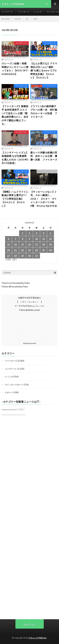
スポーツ (9, 392)
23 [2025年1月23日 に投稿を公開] (29, 250)
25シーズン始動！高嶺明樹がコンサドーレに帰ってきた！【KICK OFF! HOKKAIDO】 (15, 69)
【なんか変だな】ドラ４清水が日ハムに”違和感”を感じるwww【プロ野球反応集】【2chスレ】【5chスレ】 (44, 70)
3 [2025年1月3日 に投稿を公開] (37, 233)
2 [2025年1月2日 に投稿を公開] (29, 233)
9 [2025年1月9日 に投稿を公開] (29, 239)
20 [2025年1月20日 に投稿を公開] (8, 250)
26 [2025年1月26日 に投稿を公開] (51, 250)
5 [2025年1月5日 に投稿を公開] (51, 233)
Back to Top (29, 625)
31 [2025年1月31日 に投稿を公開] (37, 256)
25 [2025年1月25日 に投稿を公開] (44, 250)
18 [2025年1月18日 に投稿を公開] (44, 244)
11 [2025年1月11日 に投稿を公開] (44, 239)
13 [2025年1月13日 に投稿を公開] (8, 244)
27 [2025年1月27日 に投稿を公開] (8, 256)
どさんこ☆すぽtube (37, 638)
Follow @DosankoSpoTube (15, 287)
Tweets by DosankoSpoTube (16, 283)
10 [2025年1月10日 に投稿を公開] (37, 239)
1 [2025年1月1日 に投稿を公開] (22, 233)
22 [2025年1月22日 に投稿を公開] (22, 250)
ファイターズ (23, 12)
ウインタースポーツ (47, 171)
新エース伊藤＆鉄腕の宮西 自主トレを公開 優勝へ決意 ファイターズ (44, 156)
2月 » (15, 260)
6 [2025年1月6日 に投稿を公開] (8, 239)
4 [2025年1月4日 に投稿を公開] (44, 233)
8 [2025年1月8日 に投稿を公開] (22, 239)
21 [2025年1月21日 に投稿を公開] (15, 250)
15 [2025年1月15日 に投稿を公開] (22, 244)
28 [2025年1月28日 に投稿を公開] (15, 256)
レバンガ (38, 12)
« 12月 (8, 260)
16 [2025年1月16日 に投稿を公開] (29, 244)
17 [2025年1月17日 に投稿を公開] (37, 244)
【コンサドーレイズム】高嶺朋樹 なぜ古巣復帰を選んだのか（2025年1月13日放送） (15, 158)
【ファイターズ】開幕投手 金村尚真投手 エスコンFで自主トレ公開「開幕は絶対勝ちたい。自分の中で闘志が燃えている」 (15, 115)
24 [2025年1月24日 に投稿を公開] (37, 250)
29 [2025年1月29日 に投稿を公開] (22, 256)
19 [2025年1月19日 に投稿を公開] (51, 244)
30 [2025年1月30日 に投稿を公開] (29, 256)
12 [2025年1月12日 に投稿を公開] (51, 239)
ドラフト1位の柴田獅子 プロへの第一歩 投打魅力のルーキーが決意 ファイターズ (44, 112)
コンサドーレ (7, 12)
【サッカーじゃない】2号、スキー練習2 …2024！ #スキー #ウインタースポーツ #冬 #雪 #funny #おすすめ (44, 199)
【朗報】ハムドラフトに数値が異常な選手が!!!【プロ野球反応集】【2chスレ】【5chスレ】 (15, 199)
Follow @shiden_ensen (29, 310)
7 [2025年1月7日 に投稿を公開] (15, 239)
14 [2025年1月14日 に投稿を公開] (15, 244)
